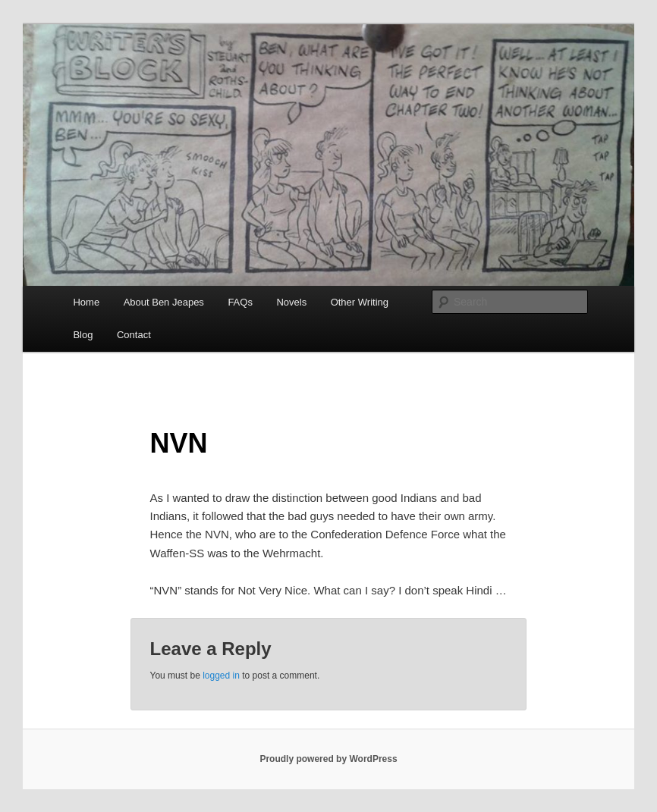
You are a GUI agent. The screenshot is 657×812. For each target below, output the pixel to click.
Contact (134, 335)
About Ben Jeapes (164, 302)
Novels (291, 302)
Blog (83, 335)
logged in (221, 676)
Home (86, 302)
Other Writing (360, 302)
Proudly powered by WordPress (328, 759)
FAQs (240, 302)
